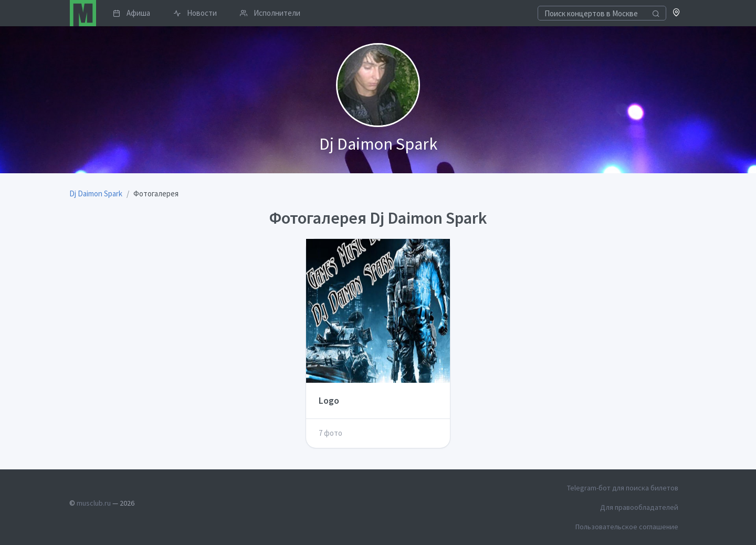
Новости (195, 13)
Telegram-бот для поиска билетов (623, 488)
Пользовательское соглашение (627, 527)
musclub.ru (94, 503)
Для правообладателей (639, 507)
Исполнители (270, 13)
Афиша (132, 13)
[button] (676, 13)
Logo (329, 400)
